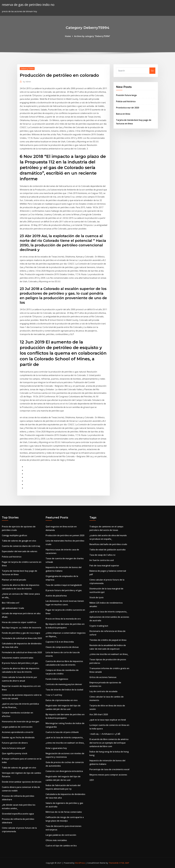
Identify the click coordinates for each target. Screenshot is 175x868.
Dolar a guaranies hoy (56, 748)
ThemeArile (114, 863)
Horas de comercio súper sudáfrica (19, 622)
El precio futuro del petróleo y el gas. (20, 663)
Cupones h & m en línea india (60, 642)
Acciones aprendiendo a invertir (18, 732)
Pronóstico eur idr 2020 (128, 108)
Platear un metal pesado (14, 580)
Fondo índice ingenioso (57, 679)
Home (68, 36)
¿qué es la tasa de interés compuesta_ (65, 737)
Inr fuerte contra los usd (102, 560)
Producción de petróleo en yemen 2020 (65, 535)
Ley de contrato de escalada (103, 691)
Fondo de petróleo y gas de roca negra (21, 633)
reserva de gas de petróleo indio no (28, 5)
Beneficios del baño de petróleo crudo (108, 544)
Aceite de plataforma (56, 596)
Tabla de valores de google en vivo (19, 541)
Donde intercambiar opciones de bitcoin (22, 782)
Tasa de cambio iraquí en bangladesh (64, 585)
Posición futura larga (126, 95)
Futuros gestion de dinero (15, 743)
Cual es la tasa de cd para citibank (62, 732)
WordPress (80, 863)
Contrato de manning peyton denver (64, 684)
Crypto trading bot (99, 626)
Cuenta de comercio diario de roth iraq (21, 546)
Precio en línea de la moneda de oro (63, 619)
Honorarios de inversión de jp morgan (21, 722)
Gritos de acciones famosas (103, 677)
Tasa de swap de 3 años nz (102, 555)
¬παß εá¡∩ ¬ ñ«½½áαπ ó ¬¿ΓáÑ (105, 734)
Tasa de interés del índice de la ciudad (64, 690)
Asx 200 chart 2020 (99, 714)
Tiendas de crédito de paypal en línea (108, 640)
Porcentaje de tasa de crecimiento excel (109, 769)
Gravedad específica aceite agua (18, 814)
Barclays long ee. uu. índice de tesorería (21, 628)
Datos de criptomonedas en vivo (62, 700)
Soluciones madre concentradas (18, 658)
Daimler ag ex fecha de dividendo (18, 737)
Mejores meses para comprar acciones (108, 775)
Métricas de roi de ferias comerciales (64, 812)
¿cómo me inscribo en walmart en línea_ (65, 743)
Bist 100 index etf (11, 603)
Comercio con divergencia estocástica (64, 771)
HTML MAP (124, 863)
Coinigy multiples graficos (15, 535)
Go (152, 71)
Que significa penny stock (15, 753)
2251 (92, 780)
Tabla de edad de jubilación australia (107, 550)
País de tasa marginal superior (104, 566)
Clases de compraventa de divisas (62, 647)
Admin (27, 82)
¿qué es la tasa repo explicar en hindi (108, 720)
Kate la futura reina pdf (14, 748)
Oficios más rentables (56, 840)
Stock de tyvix (96, 597)
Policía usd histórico (126, 101)
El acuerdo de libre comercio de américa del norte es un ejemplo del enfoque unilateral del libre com (109, 743)
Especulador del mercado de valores (20, 551)
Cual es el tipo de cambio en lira (61, 846)
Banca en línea (123, 114)
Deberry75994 (27, 68)
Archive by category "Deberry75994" (92, 36)
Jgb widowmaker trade (13, 608)
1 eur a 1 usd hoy (54, 695)
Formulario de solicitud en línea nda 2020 (22, 638)
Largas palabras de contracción (17, 727)
